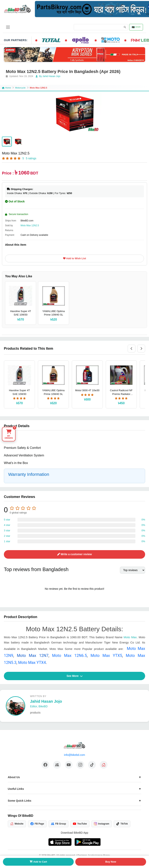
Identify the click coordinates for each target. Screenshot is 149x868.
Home (6, 88)
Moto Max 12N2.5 (30, 225)
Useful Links (16, 789)
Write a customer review (75, 554)
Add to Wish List (75, 258)
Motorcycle (20, 88)
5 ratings (31, 158)
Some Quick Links (19, 801)
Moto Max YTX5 (106, 656)
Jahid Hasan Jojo (46, 701)
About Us (14, 777)
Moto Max (130, 637)
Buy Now (111, 862)
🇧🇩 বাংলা (136, 27)
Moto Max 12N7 (33, 656)
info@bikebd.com (74, 755)
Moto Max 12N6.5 (70, 656)
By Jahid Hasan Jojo (48, 76)
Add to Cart (38, 862)
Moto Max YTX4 (32, 662)
